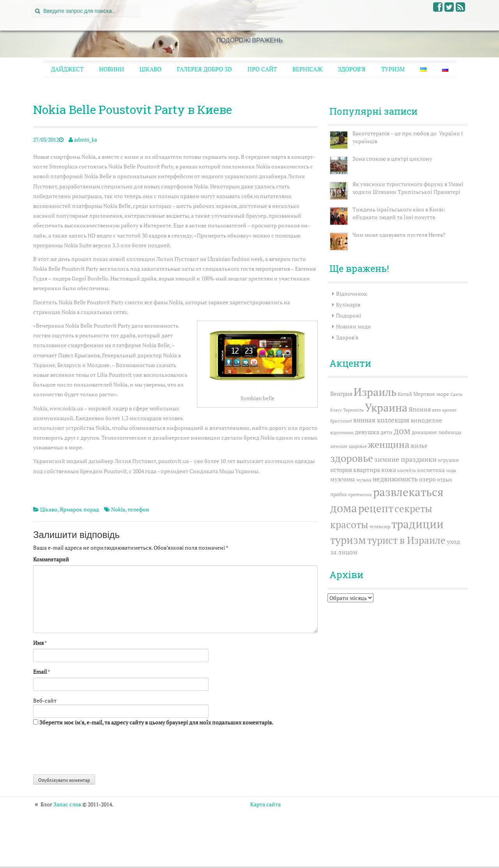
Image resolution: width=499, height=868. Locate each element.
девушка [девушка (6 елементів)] (367, 432)
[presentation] (92, 751)
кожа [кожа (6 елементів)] (389, 470)
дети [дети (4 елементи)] (387, 432)
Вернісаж (307, 69)
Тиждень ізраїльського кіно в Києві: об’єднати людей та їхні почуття (399, 213)
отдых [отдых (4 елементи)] (445, 479)
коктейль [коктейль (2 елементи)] (407, 470)
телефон (138, 509)
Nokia (118, 509)
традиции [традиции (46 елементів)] (418, 524)
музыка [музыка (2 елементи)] (364, 480)
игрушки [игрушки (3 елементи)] (448, 460)
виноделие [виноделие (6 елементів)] (426, 420)
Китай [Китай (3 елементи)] (405, 394)
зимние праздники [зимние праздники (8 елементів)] (405, 459)
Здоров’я (352, 69)
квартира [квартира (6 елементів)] (367, 470)
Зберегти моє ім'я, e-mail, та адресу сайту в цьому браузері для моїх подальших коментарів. (156, 722)
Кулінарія (348, 304)
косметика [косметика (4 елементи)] (431, 470)
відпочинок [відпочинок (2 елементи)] (342, 433)
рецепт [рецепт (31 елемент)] (376, 508)
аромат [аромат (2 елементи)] (449, 410)
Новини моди (354, 326)
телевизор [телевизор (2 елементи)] (380, 527)
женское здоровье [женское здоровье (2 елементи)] (349, 446)
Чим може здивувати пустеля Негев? (399, 235)
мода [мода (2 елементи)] (451, 470)
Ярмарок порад (79, 509)
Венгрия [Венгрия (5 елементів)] (341, 394)
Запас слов (67, 804)
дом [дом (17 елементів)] (402, 431)
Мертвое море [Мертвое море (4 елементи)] (431, 394)
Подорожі (349, 315)
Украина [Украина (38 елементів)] (386, 407)
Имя (38, 643)
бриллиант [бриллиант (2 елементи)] (341, 421)
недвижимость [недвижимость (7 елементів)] (395, 479)
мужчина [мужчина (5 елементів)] (343, 479)
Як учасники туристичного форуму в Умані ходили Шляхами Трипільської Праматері (408, 188)
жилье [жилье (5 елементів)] (419, 446)
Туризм (393, 69)
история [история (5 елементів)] (341, 470)
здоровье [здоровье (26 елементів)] (352, 458)
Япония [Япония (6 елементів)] (420, 409)
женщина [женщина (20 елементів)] (389, 444)
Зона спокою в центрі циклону (392, 159)
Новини (111, 69)
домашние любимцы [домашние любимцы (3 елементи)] (437, 432)
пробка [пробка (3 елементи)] (339, 494)
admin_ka (86, 139)
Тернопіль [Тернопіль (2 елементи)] (353, 410)
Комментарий (51, 559)
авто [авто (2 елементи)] (436, 410)
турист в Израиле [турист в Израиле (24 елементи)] (406, 540)
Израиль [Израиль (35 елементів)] (375, 392)
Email (40, 672)
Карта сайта (265, 804)
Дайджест (67, 69)
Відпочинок (352, 294)
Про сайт (262, 69)
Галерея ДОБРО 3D (204, 69)
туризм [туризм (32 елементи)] (348, 540)
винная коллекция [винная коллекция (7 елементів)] (381, 420)
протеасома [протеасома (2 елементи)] (360, 495)
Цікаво (150, 69)
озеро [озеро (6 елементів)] (427, 479)
